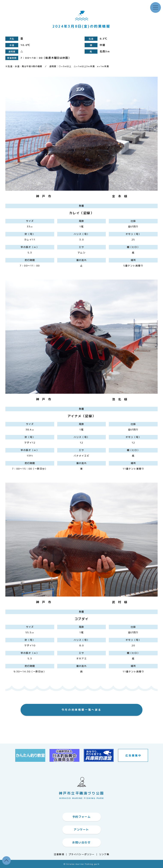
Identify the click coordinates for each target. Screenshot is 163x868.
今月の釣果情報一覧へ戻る (81, 710)
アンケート (81, 830)
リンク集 (104, 854)
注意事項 (59, 854)
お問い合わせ (81, 842)
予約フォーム (81, 817)
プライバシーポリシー (81, 854)
